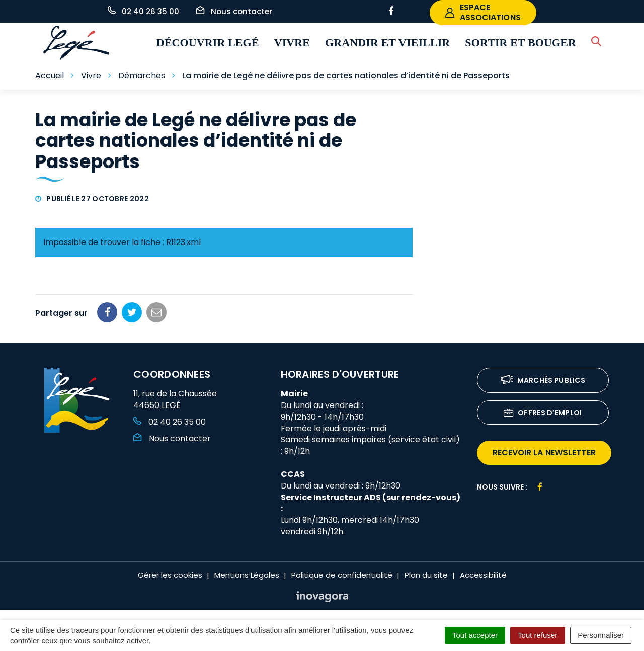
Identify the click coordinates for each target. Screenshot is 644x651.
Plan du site (426, 575)
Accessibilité (483, 575)
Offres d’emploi (543, 413)
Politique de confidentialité (342, 575)
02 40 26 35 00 (170, 422)
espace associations (483, 12)
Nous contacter (172, 438)
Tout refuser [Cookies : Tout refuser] (538, 635)
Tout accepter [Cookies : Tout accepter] (475, 635)
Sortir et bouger (520, 43)
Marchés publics (543, 381)
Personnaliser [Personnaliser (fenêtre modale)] (601, 635)
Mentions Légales (247, 575)
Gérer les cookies (170, 575)
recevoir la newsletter (544, 453)
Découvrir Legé (208, 43)
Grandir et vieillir (387, 43)
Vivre (292, 43)
